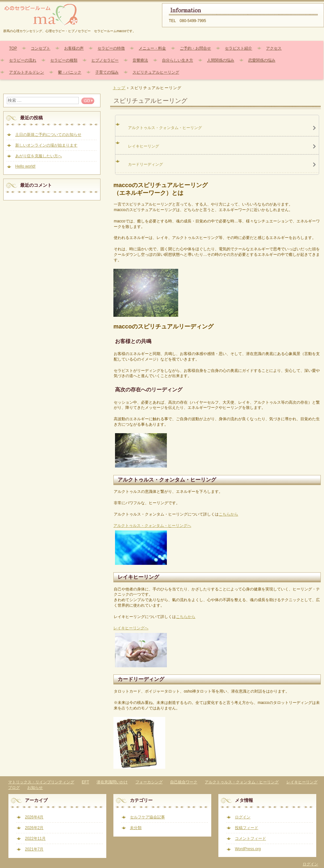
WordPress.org (248, 849)
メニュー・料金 (152, 48)
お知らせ (35, 788)
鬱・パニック (70, 72)
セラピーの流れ (23, 60)
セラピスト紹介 (238, 48)
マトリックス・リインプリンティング (41, 782)
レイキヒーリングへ (131, 628)
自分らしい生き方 (178, 60)
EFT (85, 782)
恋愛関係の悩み (262, 60)
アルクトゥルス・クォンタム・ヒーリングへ (152, 526)
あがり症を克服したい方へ (39, 156)
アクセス (274, 48)
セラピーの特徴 (111, 48)
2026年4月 (34, 817)
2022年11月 (35, 838)
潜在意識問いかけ (112, 782)
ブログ (14, 788)
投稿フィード (247, 828)
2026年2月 (34, 828)
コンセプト (40, 48)
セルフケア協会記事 (147, 817)
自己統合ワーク (184, 782)
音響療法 (140, 60)
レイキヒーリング (302, 782)
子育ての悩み (107, 72)
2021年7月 (34, 849)
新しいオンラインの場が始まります (46, 145)
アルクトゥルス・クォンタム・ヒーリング (242, 782)
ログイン (243, 817)
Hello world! (25, 166)
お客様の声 (74, 48)
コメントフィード (250, 838)
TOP (13, 48)
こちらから (228, 514)
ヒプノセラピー (105, 60)
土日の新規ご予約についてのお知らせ (48, 135)
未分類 (136, 828)
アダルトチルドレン (27, 72)
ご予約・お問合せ (195, 48)
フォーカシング (149, 782)
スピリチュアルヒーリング (156, 72)
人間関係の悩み (221, 60)
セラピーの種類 (64, 60)
